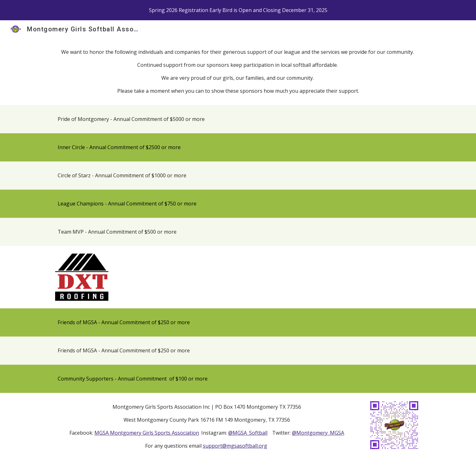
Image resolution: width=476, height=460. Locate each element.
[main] (238, 72)
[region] (238, 10)
